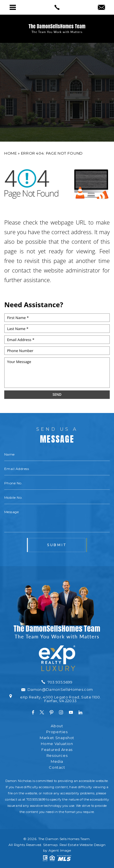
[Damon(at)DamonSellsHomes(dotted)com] (101, 8)
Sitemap (50, 845)
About (57, 726)
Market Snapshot (57, 738)
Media (57, 762)
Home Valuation (57, 744)
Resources (57, 756)
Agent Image (60, 850)
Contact (57, 767)
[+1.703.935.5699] (57, 682)
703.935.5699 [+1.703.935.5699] (36, 799)
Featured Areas (57, 750)
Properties (57, 732)
